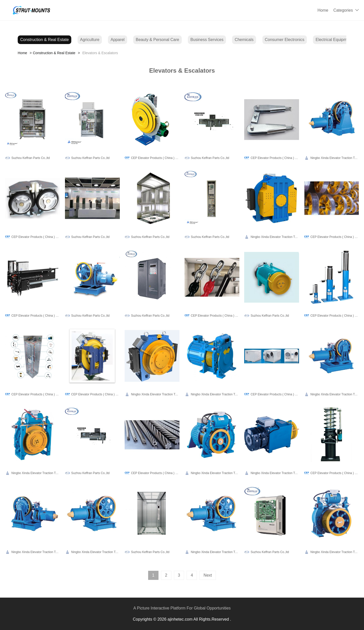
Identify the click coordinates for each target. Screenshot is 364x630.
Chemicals (244, 40)
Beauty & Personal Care (157, 40)
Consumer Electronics (285, 40)
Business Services (207, 40)
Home (323, 10)
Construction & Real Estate (44, 40)
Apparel (117, 40)
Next (208, 575)
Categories (343, 10)
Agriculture (90, 40)
